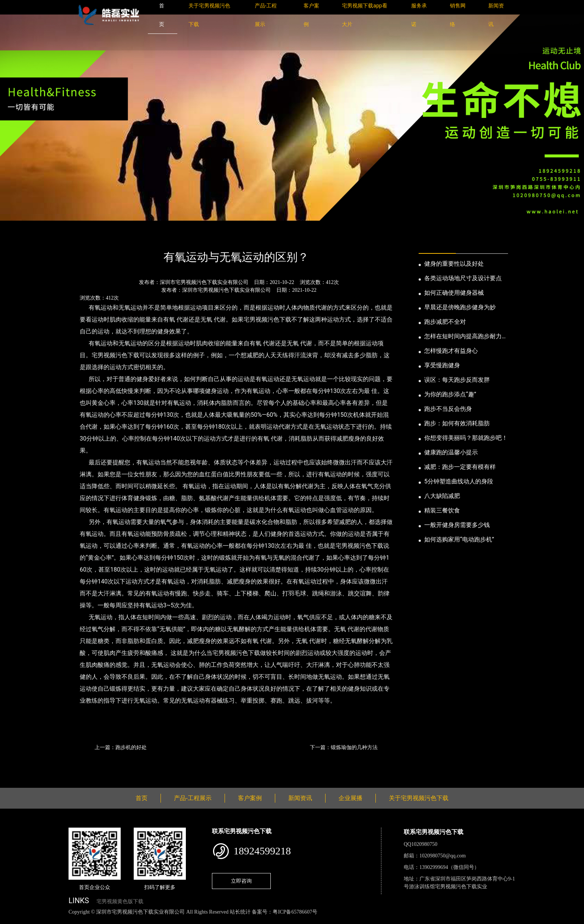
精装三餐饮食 (442, 510)
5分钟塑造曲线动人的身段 (459, 481)
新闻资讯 (107, 237)
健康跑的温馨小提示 (451, 452)
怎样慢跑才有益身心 (451, 351)
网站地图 (11, 920)
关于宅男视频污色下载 (419, 798)
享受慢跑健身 (442, 365)
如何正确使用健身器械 (454, 293)
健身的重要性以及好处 (454, 264)
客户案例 (250, 798)
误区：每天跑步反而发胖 (457, 380)
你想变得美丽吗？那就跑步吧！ (466, 438)
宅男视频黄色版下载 (120, 901)
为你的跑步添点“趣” (450, 394)
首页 (82, 237)
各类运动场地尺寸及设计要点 (463, 278)
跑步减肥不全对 (445, 322)
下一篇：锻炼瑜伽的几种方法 (344, 747)
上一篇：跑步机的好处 (121, 747)
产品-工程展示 (193, 798)
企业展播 (350, 798)
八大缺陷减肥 (442, 496)
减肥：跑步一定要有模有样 (460, 467)
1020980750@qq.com (443, 856)
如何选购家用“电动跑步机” (459, 539)
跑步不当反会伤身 (448, 409)
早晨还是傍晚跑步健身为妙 (460, 307)
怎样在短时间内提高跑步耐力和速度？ (466, 337)
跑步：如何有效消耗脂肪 (457, 423)
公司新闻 (138, 237)
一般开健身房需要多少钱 (457, 525)
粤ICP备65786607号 (295, 912)
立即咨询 (241, 881)
